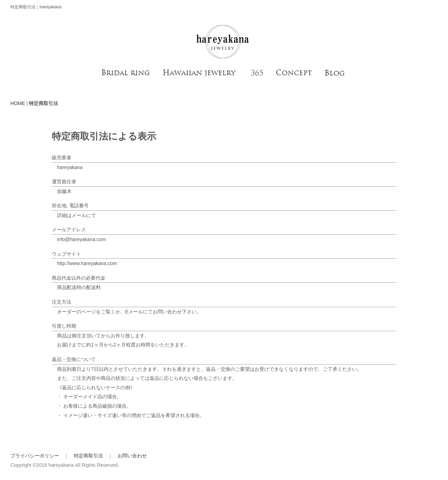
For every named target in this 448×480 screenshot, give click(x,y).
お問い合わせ (132, 456)
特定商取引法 (88, 456)
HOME (18, 103)
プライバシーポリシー (35, 456)
